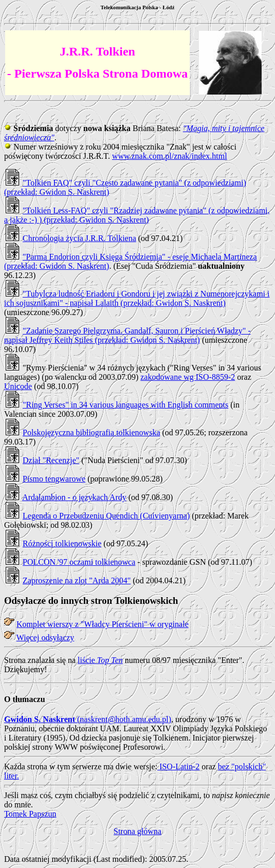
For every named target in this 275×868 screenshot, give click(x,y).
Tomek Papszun (30, 814)
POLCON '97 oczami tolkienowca (79, 562)
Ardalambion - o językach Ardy (74, 497)
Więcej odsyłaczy (45, 638)
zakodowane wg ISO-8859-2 (188, 377)
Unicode (18, 386)
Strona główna (137, 831)
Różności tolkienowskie (62, 543)
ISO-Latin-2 (178, 767)
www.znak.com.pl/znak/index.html (170, 156)
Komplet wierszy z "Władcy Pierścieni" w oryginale (103, 624)
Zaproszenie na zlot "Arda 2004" (77, 580)
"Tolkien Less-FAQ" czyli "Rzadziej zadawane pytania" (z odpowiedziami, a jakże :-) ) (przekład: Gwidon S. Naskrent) (137, 215)
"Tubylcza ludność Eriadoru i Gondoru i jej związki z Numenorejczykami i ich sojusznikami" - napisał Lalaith (137, 298)
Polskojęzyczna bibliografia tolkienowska (91, 432)
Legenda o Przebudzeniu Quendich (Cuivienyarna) (106, 516)
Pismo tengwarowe (54, 479)
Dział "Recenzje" (51, 460)
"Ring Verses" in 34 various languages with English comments (125, 405)
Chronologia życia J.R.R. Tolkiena (79, 238)
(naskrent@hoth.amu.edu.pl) (88, 719)
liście (100, 660)
